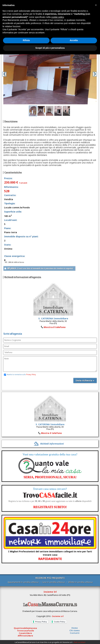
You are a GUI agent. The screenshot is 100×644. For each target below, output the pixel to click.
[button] (96, 5)
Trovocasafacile (25, 631)
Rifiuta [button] (26, 40)
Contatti (75, 633)
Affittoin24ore (25, 636)
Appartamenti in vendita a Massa (23, 582)
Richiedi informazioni (52, 444)
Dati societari (80, 642)
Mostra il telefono (55, 327)
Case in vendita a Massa (53, 582)
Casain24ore (25, 633)
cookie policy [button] (57, 17)
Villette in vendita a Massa (80, 582)
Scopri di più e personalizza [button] (50, 48)
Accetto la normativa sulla (20, 374)
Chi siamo (75, 630)
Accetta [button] (74, 40)
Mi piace (40, 268)
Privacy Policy (31, 374)
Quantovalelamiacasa (25, 628)
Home (75, 628)
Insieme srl (58, 616)
